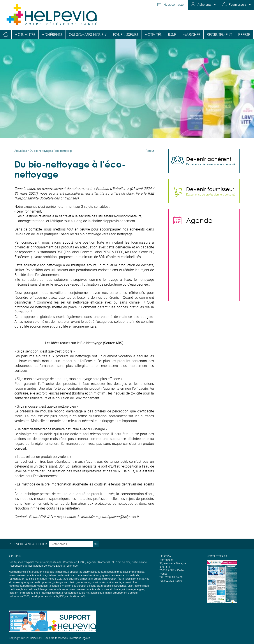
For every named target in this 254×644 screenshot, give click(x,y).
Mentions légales (80, 638)
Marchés (191, 34)
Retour (150, 151)
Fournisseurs (238, 4)
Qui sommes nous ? (88, 34)
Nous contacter (174, 4)
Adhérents (205, 4)
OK (96, 544)
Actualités (25, 34)
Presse (244, 34)
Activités (153, 34)
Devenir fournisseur (210, 189)
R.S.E (172, 34)
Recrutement (219, 34)
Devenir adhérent (209, 159)
